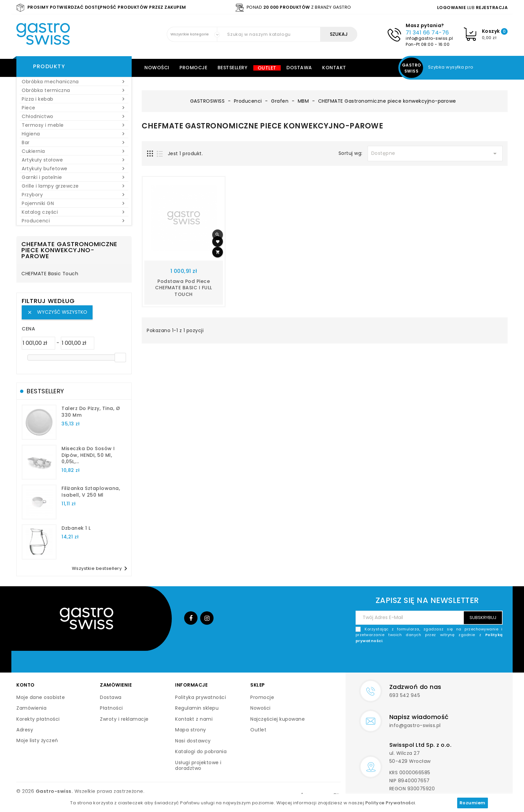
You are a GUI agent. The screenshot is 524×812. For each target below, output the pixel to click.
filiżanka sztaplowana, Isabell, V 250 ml (91, 492)
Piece (74, 108)
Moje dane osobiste (41, 697)
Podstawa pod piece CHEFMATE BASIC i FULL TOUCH (184, 288)
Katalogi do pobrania (201, 751)
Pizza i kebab (74, 99)
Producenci (74, 221)
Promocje (193, 68)
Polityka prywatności (201, 697)
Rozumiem (473, 803)
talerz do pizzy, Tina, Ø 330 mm (91, 412)
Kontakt (334, 68)
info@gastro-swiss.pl (429, 38)
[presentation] (452, 659)
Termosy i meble (74, 125)
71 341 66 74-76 (427, 33)
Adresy (25, 730)
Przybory (74, 195)
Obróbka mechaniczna (74, 82)
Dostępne (435, 154)
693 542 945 (405, 695)
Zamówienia (31, 708)
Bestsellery (233, 68)
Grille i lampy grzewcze (74, 186)
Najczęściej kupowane (278, 719)
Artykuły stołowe (74, 160)
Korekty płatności (38, 719)
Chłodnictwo (74, 116)
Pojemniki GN (74, 203)
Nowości (157, 68)
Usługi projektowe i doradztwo (198, 766)
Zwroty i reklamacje (124, 719)
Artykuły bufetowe (74, 169)
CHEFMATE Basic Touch (50, 274)
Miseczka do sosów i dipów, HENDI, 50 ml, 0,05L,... (88, 455)
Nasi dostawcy (193, 741)
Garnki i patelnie (74, 177)
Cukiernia (74, 151)
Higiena (74, 134)
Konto (26, 685)
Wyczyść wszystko (57, 312)
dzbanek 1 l (76, 528)
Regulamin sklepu (197, 708)
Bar (74, 142)
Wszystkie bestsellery (101, 569)
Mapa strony (191, 730)
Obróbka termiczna (74, 90)
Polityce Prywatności (390, 803)
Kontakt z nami (194, 719)
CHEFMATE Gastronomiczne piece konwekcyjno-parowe (69, 250)
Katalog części (74, 212)
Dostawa (299, 68)
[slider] (120, 358)
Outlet (267, 68)
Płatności (111, 708)
